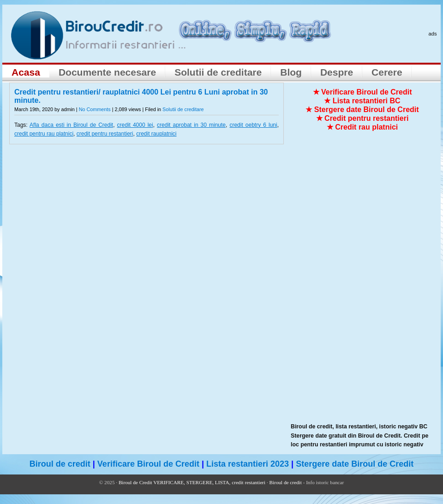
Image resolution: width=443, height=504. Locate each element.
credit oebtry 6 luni (253, 125)
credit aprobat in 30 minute (191, 125)
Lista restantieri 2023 (248, 464)
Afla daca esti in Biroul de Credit (71, 125)
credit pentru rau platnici (44, 134)
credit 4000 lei (135, 125)
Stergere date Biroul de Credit (355, 464)
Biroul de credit (60, 464)
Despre (337, 72)
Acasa (26, 72)
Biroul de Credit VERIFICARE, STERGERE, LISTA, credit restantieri (192, 482)
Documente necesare (107, 72)
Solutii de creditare (218, 72)
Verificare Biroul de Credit (148, 464)
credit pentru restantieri (105, 134)
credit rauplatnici (156, 134)
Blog (291, 72)
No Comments (95, 109)
